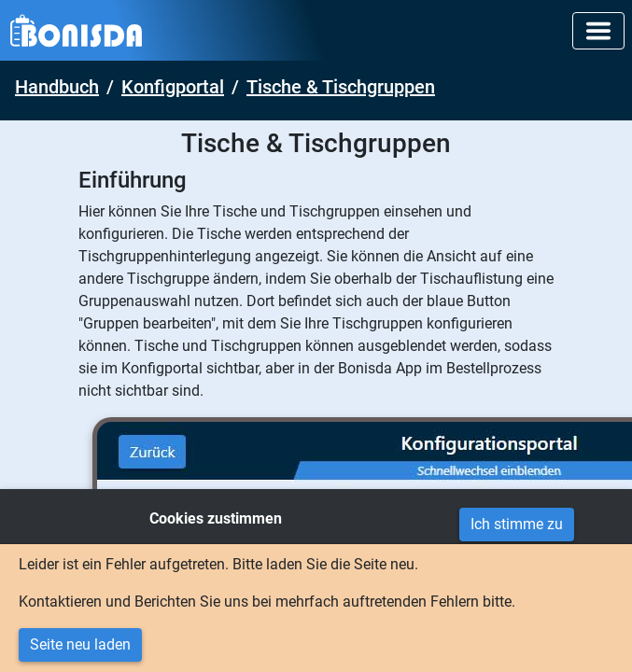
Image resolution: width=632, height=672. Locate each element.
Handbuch (57, 87)
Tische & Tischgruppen (341, 87)
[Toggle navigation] (598, 31)
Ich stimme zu (517, 524)
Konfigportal (173, 87)
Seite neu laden (80, 644)
